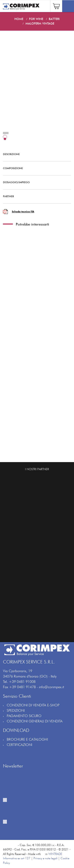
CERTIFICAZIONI (19, 745)
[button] (56, 6)
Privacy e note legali (45, 858)
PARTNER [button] (34, 196)
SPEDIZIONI (16, 710)
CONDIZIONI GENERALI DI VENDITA (35, 721)
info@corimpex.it (51, 687)
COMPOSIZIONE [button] (34, 168)
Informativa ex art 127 (17, 858)
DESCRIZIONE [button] (34, 154)
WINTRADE (55, 854)
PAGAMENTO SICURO (24, 716)
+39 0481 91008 (22, 682)
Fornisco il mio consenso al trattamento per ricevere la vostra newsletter (29, 809)
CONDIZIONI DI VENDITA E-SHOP (33, 705)
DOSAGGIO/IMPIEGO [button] (34, 182)
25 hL (14, 139)
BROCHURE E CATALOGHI (27, 739)
